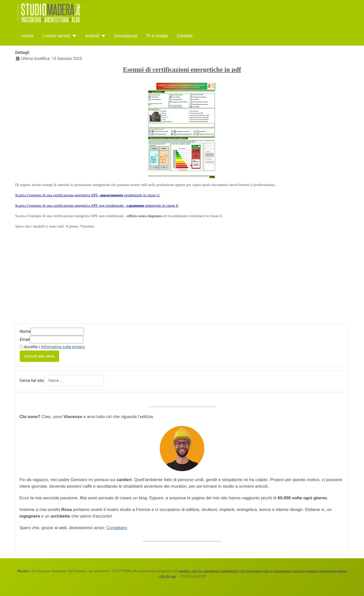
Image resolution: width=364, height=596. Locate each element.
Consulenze (126, 36)
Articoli (92, 36)
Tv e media (157, 36)
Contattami (117, 528)
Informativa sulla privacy (63, 347)
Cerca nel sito (32, 381)
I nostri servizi (56, 36)
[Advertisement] (182, 280)
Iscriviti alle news (39, 356)
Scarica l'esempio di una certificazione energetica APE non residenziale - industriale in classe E (97, 205)
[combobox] (74, 381)
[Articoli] (103, 36)
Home (28, 36)
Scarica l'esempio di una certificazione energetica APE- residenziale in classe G (87, 195)
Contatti (185, 36)
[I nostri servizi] (73, 36)
